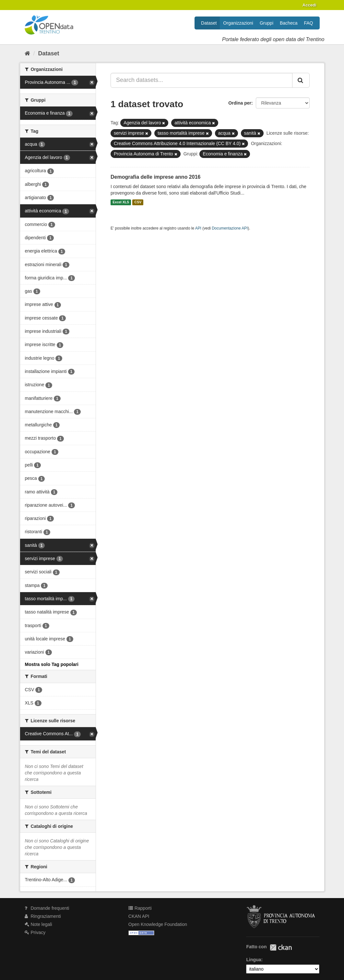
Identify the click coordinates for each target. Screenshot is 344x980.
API (198, 228)
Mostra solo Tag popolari (52, 664)
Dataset (209, 23)
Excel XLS (121, 202)
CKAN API (139, 916)
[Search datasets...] (202, 80)
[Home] (27, 53)
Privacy (35, 932)
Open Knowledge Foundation (158, 924)
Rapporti (140, 908)
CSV (138, 202)
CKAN (281, 947)
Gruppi (267, 23)
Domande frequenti (47, 908)
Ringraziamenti (43, 916)
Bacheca (289, 23)
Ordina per (240, 103)
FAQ (308, 23)
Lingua (254, 960)
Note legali (38, 924)
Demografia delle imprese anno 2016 (155, 177)
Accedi (309, 5)
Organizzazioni (238, 23)
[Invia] (301, 80)
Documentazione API (230, 228)
